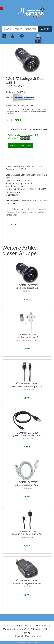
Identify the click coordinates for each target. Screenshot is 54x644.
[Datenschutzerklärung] (15, 629)
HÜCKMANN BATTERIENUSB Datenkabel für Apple (27, 485)
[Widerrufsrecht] (39, 629)
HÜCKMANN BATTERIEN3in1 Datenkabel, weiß (27, 337)
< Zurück (12, 224)
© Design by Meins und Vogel (27, 636)
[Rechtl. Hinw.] (40, 626)
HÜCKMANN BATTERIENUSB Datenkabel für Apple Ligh (27, 386)
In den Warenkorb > (21, 145)
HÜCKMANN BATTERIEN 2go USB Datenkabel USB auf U (27, 436)
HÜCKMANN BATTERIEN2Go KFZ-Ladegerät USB (27, 288)
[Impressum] (22, 626)
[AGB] (27, 633)
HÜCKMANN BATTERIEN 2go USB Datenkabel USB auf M (27, 534)
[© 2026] (7, 626)
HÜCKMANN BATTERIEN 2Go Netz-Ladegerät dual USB (27, 583)
